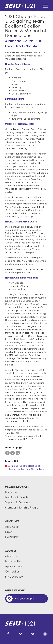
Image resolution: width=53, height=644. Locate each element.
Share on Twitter (13, 453)
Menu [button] (46, 6)
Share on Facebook (7, 453)
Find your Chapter (25, 599)
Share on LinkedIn (18, 453)
